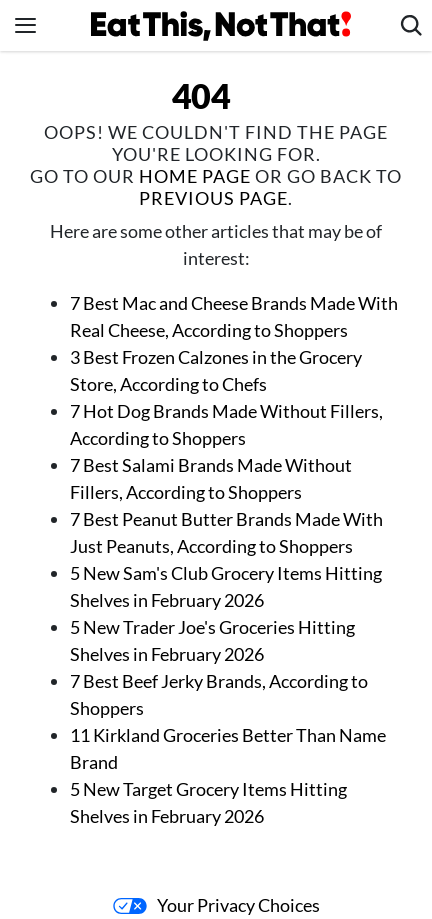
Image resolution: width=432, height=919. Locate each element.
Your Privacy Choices (216, 905)
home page (195, 176)
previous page (213, 198)
